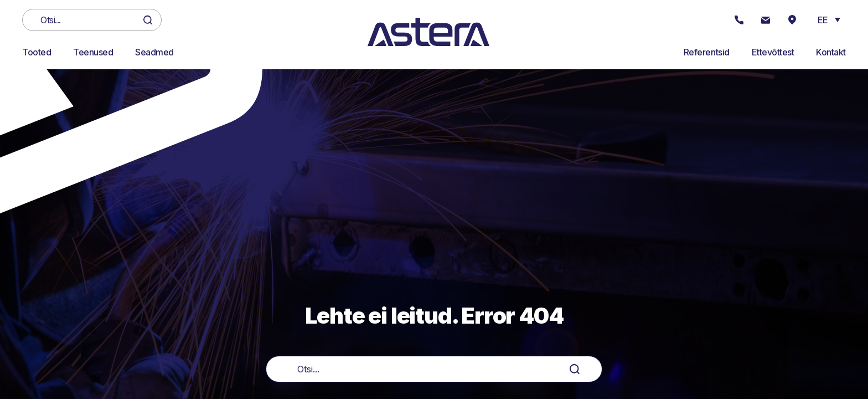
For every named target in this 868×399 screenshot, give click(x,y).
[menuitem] (829, 19)
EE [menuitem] (823, 20)
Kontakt (831, 52)
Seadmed (154, 52)
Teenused (93, 52)
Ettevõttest (773, 52)
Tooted (37, 52)
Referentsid (707, 52)
